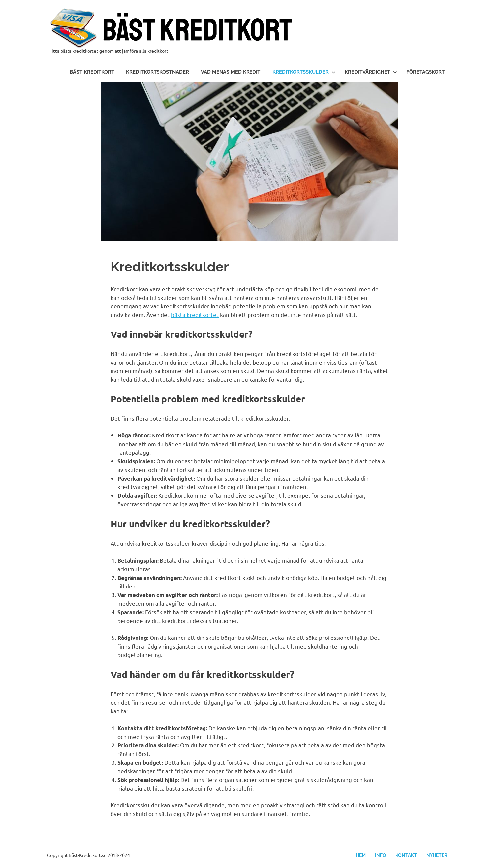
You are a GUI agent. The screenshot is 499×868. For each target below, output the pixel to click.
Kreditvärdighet (371, 72)
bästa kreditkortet (195, 314)
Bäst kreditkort (92, 72)
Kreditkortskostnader (158, 72)
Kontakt (406, 855)
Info (381, 855)
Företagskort (426, 72)
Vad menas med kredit (231, 72)
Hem (361, 855)
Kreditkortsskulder (304, 72)
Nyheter (437, 855)
